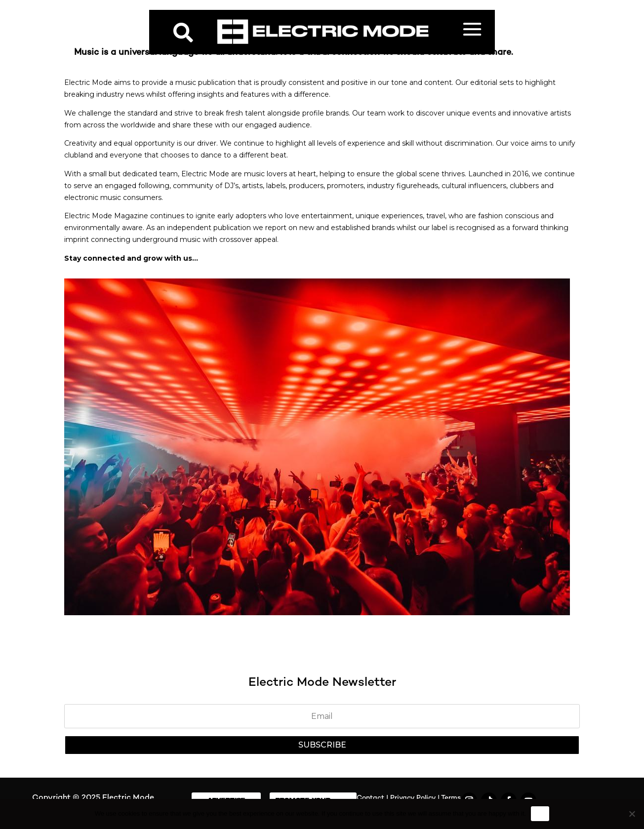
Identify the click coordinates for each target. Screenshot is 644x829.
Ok (540, 813)
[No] (632, 814)
